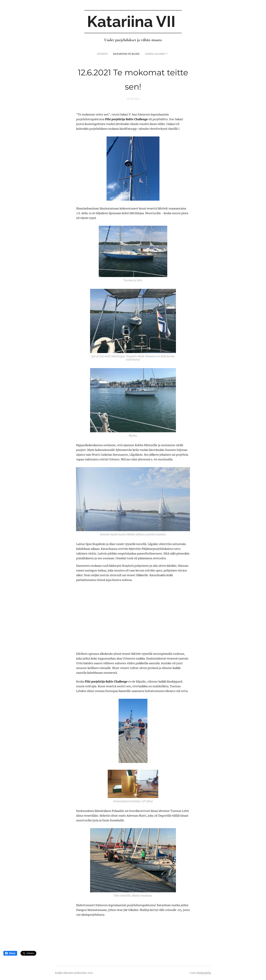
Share (10, 953)
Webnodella (204, 973)
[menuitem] (101, 54)
